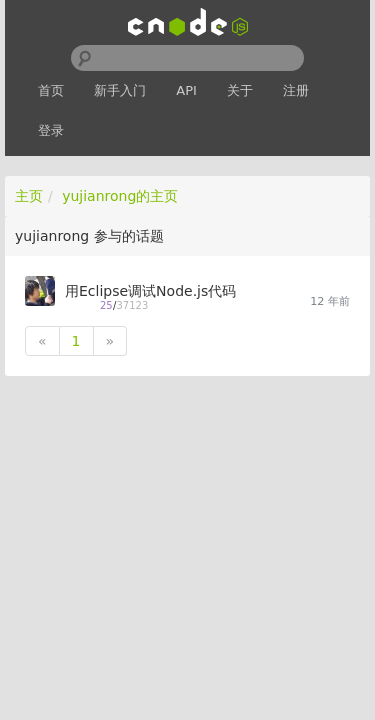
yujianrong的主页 (120, 196)
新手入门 (120, 90)
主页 (29, 196)
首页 (51, 90)
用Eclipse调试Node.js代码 (150, 291)
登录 (51, 130)
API (186, 90)
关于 (240, 90)
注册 (296, 90)
